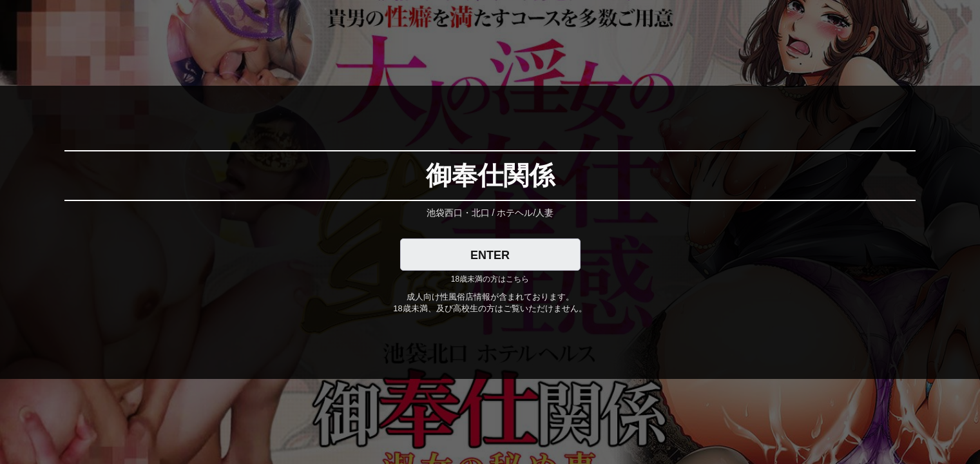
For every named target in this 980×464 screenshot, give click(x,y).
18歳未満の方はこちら (490, 279)
